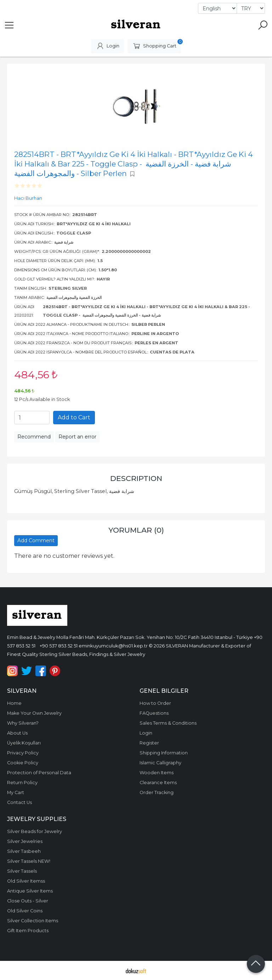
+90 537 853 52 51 (59, 646)
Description (136, 478)
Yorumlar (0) (136, 530)
